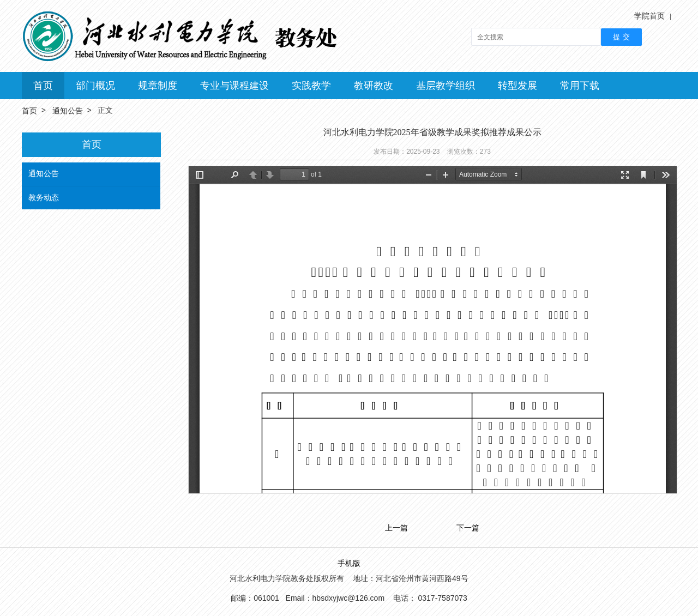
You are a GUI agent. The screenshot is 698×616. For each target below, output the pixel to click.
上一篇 (396, 528)
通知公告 (68, 111)
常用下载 (580, 86)
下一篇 (468, 528)
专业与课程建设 (234, 86)
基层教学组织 (446, 86)
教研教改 (374, 86)
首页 (43, 86)
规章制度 (158, 86)
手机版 (349, 563)
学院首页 (649, 16)
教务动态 (44, 197)
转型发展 (518, 86)
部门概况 (95, 86)
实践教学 (311, 86)
